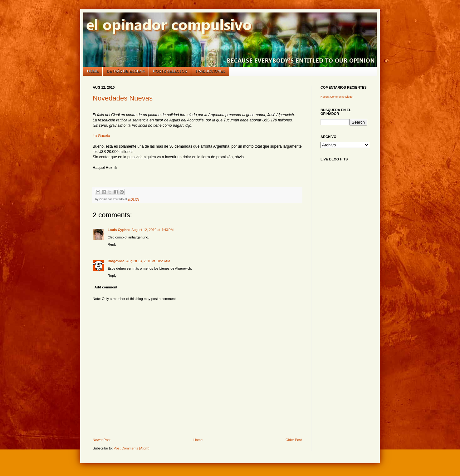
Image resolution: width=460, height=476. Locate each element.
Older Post (294, 440)
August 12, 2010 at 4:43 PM (152, 230)
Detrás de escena (126, 71)
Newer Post (102, 440)
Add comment (106, 287)
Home (93, 71)
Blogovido (116, 261)
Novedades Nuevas (123, 98)
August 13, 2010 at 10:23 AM (148, 261)
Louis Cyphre (119, 230)
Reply (112, 244)
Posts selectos (170, 71)
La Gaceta (101, 136)
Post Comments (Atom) (131, 448)
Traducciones (210, 71)
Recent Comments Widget (337, 97)
